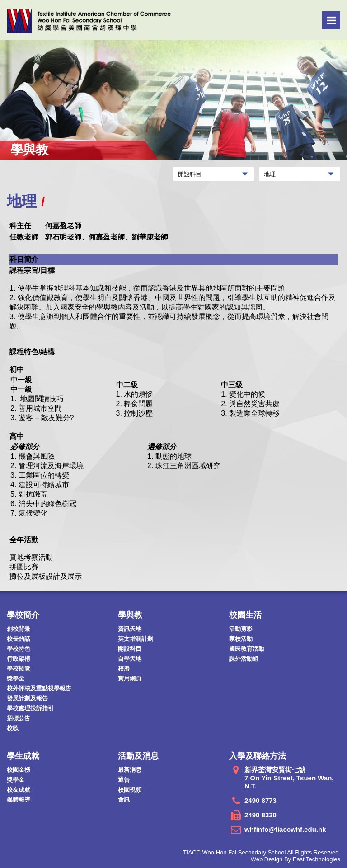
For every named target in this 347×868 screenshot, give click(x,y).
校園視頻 (130, 790)
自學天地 (130, 659)
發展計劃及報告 (27, 698)
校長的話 (19, 639)
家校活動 (241, 639)
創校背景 (19, 629)
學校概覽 (19, 669)
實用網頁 (130, 678)
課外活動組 (244, 659)
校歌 (13, 728)
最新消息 (130, 770)
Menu (331, 20)
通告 (124, 780)
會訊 (124, 800)
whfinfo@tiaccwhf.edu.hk (285, 829)
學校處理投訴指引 (30, 708)
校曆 (124, 669)
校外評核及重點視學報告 (39, 688)
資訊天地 (130, 629)
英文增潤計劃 (136, 639)
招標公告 (19, 718)
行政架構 (19, 659)
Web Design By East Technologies (295, 859)
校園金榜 (19, 770)
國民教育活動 (247, 649)
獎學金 (16, 678)
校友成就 (19, 790)
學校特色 (19, 649)
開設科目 (130, 649)
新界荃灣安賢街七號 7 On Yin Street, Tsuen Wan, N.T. (289, 778)
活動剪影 (241, 629)
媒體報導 (19, 800)
